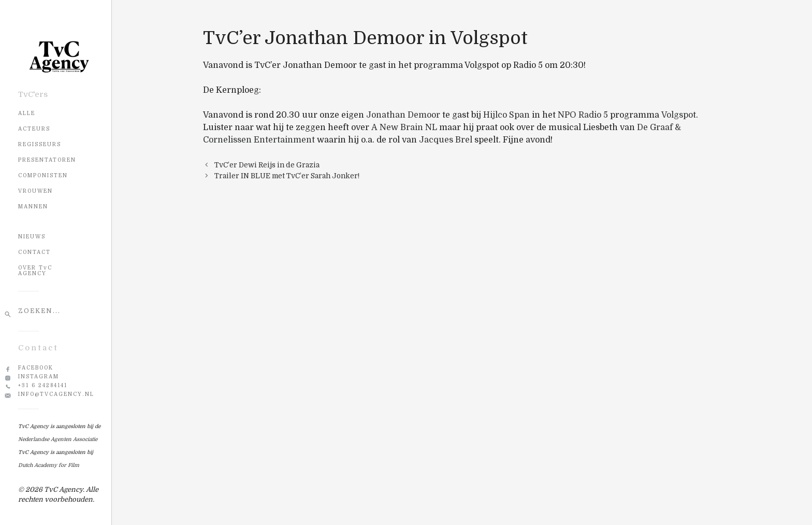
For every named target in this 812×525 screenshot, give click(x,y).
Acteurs (34, 129)
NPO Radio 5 (583, 115)
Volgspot (679, 115)
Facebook (36, 368)
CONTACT (34, 252)
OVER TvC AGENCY (35, 271)
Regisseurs (40, 144)
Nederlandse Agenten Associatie (58, 439)
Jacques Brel (446, 140)
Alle (27, 113)
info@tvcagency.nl (56, 394)
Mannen (33, 207)
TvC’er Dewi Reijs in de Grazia (267, 165)
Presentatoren (47, 160)
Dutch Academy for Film (49, 465)
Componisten (43, 175)
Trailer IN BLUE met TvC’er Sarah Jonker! (287, 176)
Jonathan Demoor (403, 115)
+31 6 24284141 (43, 385)
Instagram (39, 377)
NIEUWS (32, 237)
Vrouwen (35, 191)
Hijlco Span (506, 115)
